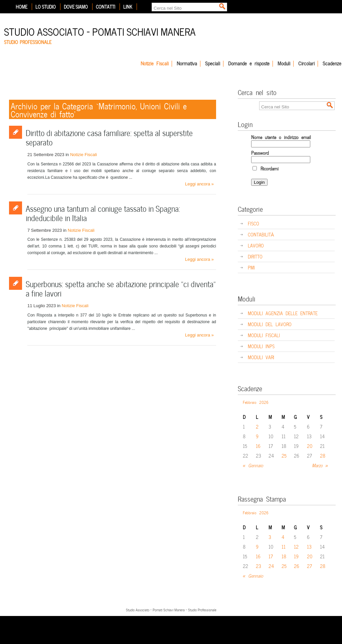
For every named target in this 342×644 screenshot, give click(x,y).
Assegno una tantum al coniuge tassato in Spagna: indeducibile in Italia (103, 213)
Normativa (187, 64)
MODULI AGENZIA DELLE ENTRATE (283, 313)
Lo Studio (46, 7)
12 (296, 546)
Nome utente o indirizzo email (281, 137)
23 (259, 566)
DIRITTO (255, 256)
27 (309, 566)
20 (310, 446)
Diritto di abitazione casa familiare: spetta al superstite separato (109, 137)
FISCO (253, 223)
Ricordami (266, 168)
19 (296, 556)
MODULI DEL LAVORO (270, 324)
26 (297, 566)
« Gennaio (253, 465)
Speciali (213, 64)
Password (260, 153)
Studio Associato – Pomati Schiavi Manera (100, 31)
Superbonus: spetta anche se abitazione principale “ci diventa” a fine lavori (121, 288)
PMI (251, 267)
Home (22, 7)
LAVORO (256, 245)
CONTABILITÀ (261, 234)
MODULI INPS (261, 346)
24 (271, 566)
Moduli (284, 64)
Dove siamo (76, 7)
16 (258, 446)
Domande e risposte (249, 64)
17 (271, 556)
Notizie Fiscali (155, 64)
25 (284, 455)
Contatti (106, 7)
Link (128, 7)
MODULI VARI (261, 357)
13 (309, 546)
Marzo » (320, 465)
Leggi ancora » (199, 184)
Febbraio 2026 (256, 402)
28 (323, 455)
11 (284, 546)
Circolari (306, 64)
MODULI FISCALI (264, 335)
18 (284, 556)
